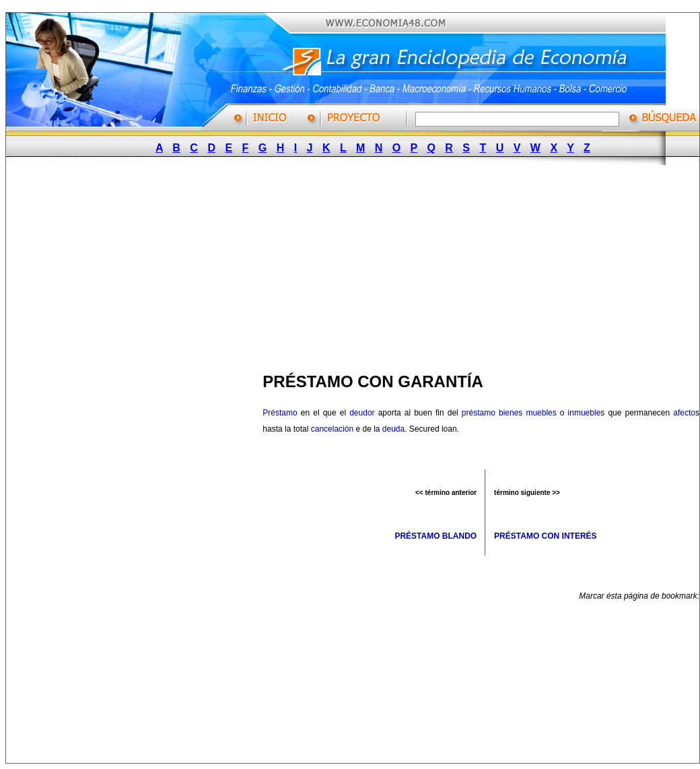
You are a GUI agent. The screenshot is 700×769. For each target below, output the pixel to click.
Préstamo (280, 413)
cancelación (332, 429)
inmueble (585, 413)
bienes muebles (528, 413)
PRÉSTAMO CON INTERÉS (545, 536)
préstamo (479, 413)
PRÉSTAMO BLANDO (435, 536)
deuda (393, 429)
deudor (362, 413)
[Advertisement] (309, 265)
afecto (684, 413)
